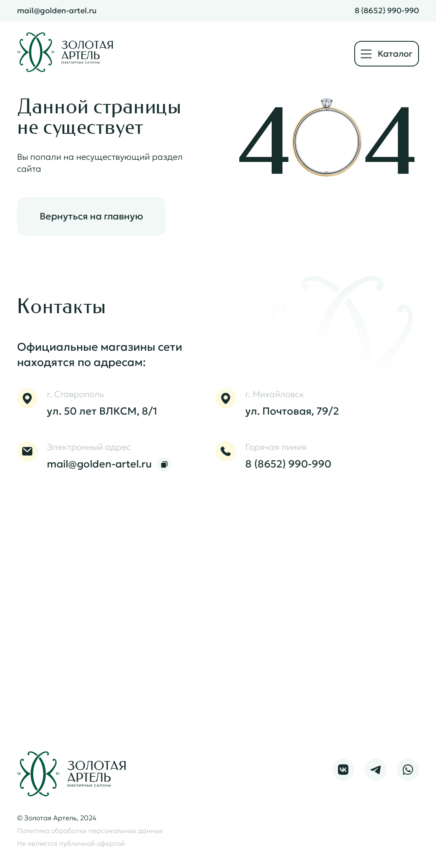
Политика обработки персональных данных (90, 831)
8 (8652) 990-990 (387, 11)
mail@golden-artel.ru (57, 11)
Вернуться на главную (91, 216)
